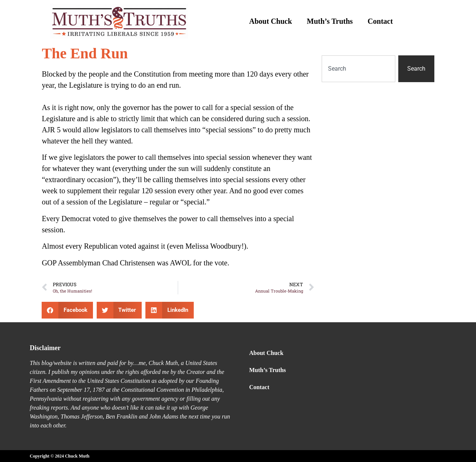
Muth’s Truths (330, 21)
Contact (380, 21)
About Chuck (271, 21)
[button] (67, 310)
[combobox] (358, 69)
